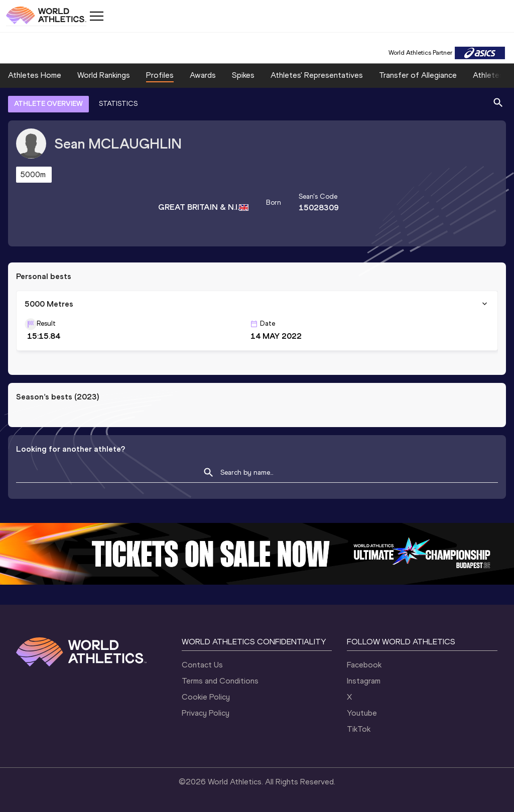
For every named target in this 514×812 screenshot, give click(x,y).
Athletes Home (35, 75)
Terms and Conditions (220, 681)
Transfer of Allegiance (418, 75)
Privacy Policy (206, 713)
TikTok (359, 729)
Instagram (364, 681)
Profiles (160, 75)
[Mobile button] (96, 16)
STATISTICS (118, 104)
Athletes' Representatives (317, 75)
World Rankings (104, 75)
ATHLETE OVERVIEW (48, 104)
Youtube (362, 713)
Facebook (364, 665)
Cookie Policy (206, 697)
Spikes (243, 75)
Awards (203, 75)
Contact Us (202, 665)
